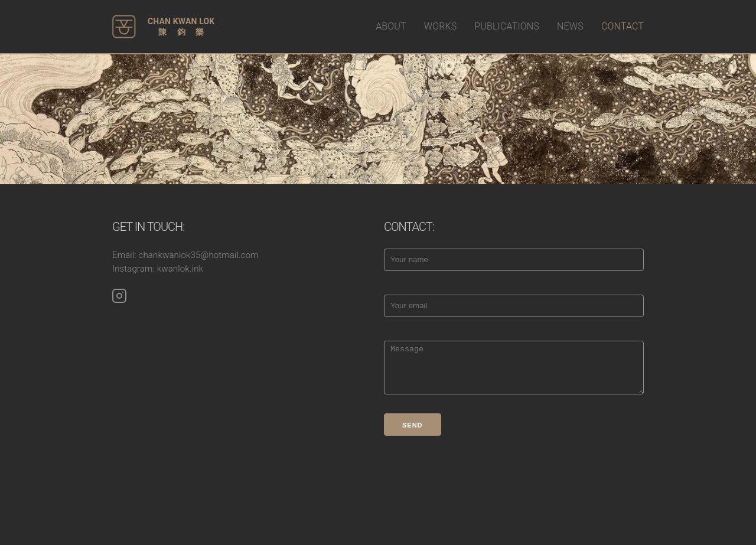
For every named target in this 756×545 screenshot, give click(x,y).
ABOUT (391, 26)
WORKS (441, 26)
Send (413, 425)
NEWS (570, 26)
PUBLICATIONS (507, 26)
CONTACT (623, 26)
